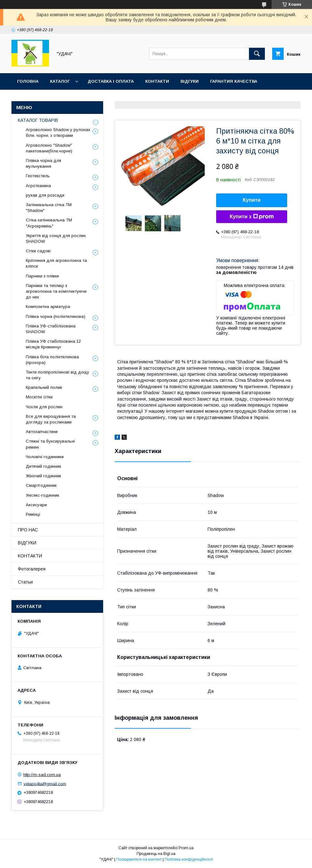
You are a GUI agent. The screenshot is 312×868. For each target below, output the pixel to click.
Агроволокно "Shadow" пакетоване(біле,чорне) (49, 148)
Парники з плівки (42, 276)
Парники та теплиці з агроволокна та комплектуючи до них (56, 291)
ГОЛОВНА (28, 81)
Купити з (252, 217)
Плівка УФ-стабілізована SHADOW (51, 329)
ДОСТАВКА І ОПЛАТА (111, 81)
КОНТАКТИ (157, 81)
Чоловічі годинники (45, 457)
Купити (252, 200)
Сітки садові (38, 251)
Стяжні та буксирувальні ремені (50, 444)
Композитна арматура (48, 307)
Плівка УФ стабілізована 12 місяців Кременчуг (53, 344)
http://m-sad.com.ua (42, 775)
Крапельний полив (44, 387)
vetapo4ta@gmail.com (45, 784)
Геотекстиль (38, 176)
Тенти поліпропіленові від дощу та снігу (57, 375)
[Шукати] (257, 54)
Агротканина (38, 186)
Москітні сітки (39, 397)
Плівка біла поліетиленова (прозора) (52, 360)
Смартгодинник (41, 485)
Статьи (25, 582)
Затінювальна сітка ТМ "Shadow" (49, 208)
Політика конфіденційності (189, 859)
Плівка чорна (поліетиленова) (56, 316)
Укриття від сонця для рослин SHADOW (56, 238)
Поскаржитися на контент (139, 859)
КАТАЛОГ (60, 81)
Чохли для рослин (44, 407)
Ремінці (33, 514)
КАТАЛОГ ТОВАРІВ (38, 120)
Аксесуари (36, 505)
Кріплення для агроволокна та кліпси (56, 263)
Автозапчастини (42, 432)
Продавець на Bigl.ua (156, 854)
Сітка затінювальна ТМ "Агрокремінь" (49, 223)
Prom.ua (186, 848)
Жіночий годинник (43, 476)
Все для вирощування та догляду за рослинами (51, 419)
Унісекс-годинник (43, 495)
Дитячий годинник (43, 466)
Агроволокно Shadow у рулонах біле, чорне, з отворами (58, 133)
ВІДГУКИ (190, 81)
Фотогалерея (32, 569)
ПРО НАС (28, 530)
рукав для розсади (45, 195)
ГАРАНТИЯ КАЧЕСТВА (234, 81)
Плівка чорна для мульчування (43, 163)
